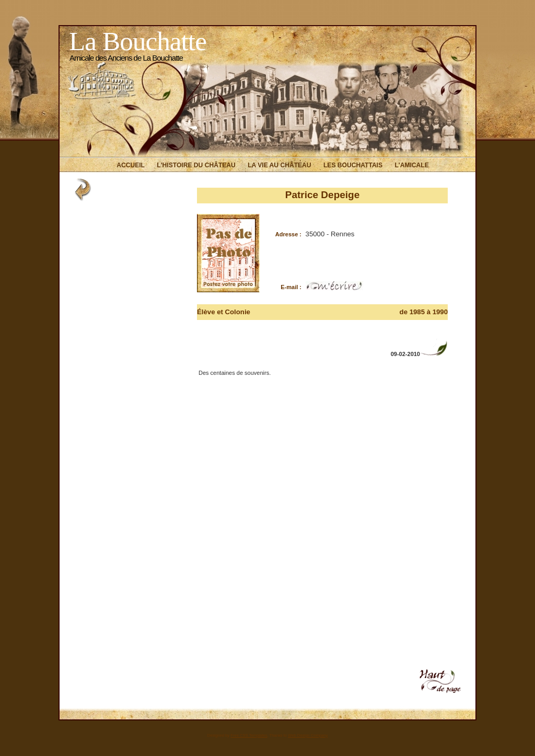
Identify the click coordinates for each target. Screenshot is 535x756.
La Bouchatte (138, 41)
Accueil (131, 165)
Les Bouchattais (353, 165)
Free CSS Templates (249, 735)
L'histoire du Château (196, 165)
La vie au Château (279, 165)
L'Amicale (411, 165)
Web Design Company (308, 735)
